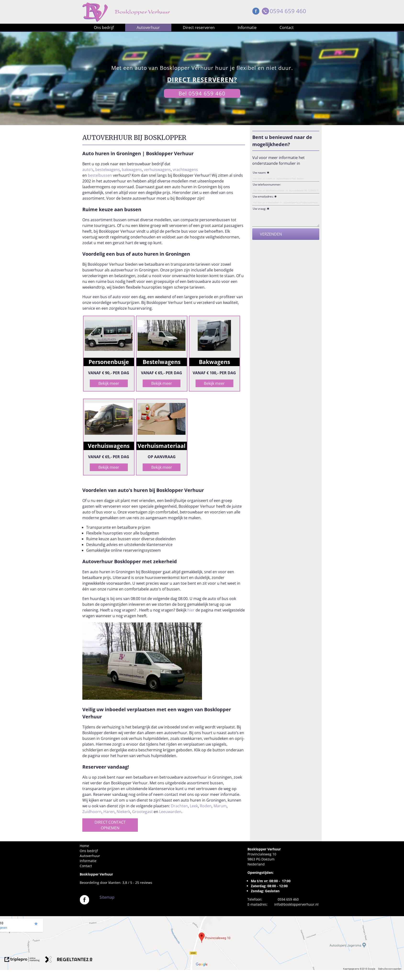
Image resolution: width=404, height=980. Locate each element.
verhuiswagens (157, 170)
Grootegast (142, 812)
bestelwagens (108, 170)
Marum (220, 806)
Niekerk (123, 812)
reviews (146, 883)
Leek (194, 806)
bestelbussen (100, 175)
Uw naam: (259, 173)
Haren (109, 812)
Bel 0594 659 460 (202, 93)
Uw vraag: (259, 209)
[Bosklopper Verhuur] (84, 903)
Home (84, 846)
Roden (206, 806)
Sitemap (107, 897)
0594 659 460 (288, 11)
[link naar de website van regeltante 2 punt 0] (69, 960)
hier (191, 610)
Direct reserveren (199, 28)
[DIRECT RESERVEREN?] (202, 80)
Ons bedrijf (104, 28)
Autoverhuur (148, 28)
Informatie (247, 28)
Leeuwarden (170, 812)
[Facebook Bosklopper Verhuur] (256, 12)
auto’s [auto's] (88, 170)
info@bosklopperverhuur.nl (296, 904)
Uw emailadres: (263, 196)
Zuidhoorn (92, 812)
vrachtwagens (185, 170)
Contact (287, 28)
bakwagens (132, 170)
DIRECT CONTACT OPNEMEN (110, 825)
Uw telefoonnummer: (267, 184)
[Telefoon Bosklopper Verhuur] (265, 12)
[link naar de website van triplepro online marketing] (22, 960)
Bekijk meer (109, 383)
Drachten (179, 806)
